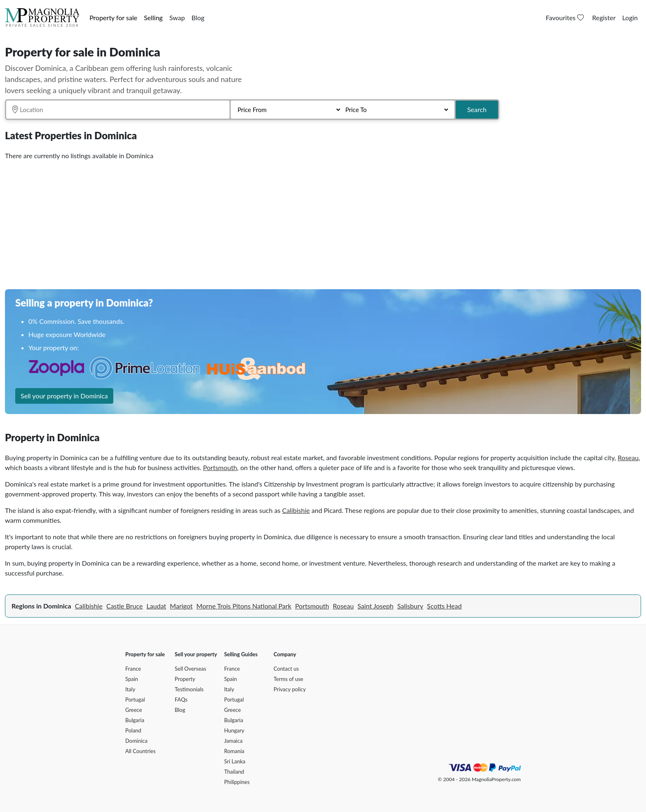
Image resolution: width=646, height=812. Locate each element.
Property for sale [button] (113, 18)
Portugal (135, 700)
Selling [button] (153, 18)
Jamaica (233, 741)
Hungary (234, 730)
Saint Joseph (376, 606)
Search (477, 109)
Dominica (136, 741)
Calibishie (296, 510)
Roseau (628, 457)
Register (604, 18)
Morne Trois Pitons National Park (244, 606)
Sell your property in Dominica (64, 396)
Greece (134, 710)
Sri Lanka (235, 761)
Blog (198, 18)
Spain (132, 679)
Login (630, 18)
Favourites (566, 18)
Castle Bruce (124, 606)
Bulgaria (135, 720)
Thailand (234, 772)
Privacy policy (290, 689)
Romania (234, 751)
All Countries (140, 751)
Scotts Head (444, 606)
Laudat (157, 606)
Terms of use (288, 679)
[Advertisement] (252, 222)
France (133, 669)
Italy (130, 689)
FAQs (181, 700)
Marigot (181, 606)
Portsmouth (220, 467)
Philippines (237, 782)
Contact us (286, 669)
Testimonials (189, 689)
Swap (177, 18)
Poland (133, 730)
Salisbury (410, 606)
